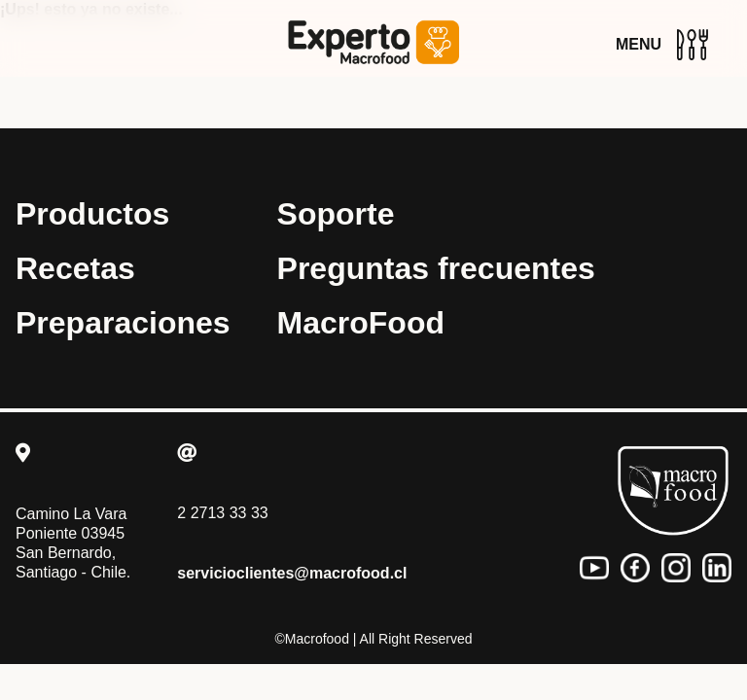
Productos (92, 214)
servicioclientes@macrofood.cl (292, 573)
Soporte (336, 214)
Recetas (75, 268)
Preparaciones (123, 323)
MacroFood (361, 323)
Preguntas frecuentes (436, 268)
